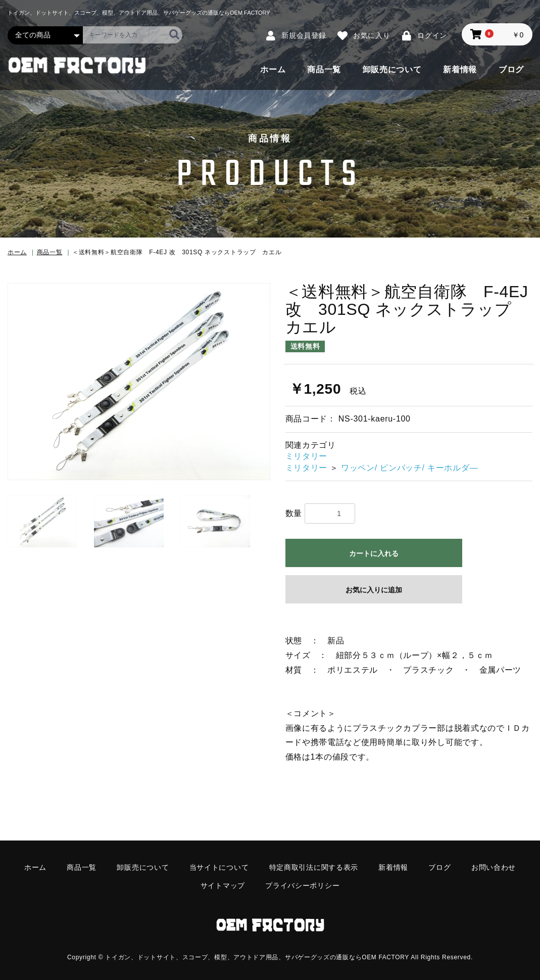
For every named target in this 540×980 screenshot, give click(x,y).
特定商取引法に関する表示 (314, 867)
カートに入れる (374, 553)
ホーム (273, 69)
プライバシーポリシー (302, 885)
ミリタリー (307, 456)
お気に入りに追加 (374, 590)
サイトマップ (223, 885)
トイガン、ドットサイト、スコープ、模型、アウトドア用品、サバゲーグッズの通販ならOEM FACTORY (257, 956)
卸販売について (392, 69)
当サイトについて (219, 867)
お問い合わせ (494, 867)
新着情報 (460, 69)
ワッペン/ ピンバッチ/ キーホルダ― (409, 468)
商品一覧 (324, 69)
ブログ (511, 69)
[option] (139, 382)
